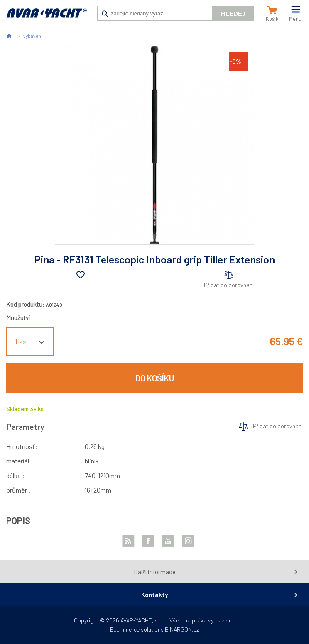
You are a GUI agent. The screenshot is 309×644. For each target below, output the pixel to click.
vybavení (33, 36)
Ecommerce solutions (137, 629)
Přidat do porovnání (229, 285)
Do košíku (155, 378)
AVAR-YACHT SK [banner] (47, 17)
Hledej (233, 13)
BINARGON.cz (182, 629)
